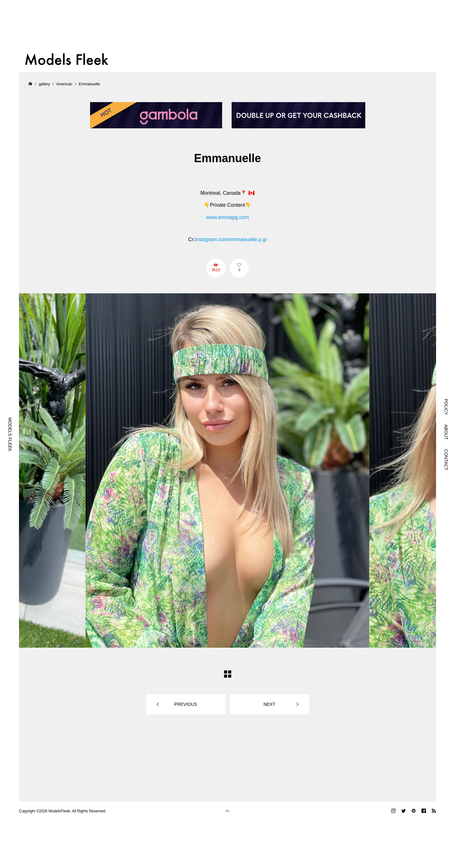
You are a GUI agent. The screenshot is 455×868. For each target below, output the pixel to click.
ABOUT (446, 432)
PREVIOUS (185, 704)
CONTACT (446, 460)
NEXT (269, 704)
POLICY (446, 407)
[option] (227, 471)
